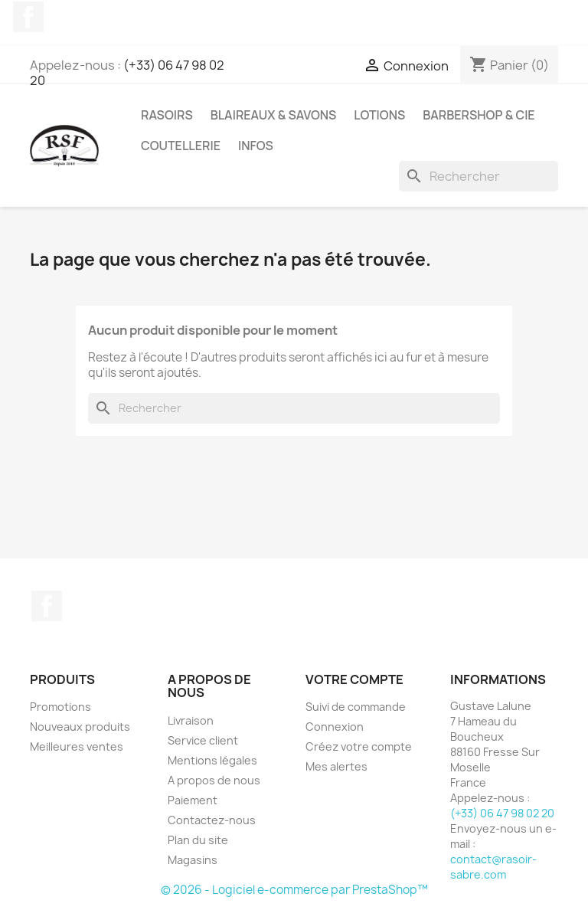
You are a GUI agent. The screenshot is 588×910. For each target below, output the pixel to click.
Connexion (335, 727)
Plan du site (198, 840)
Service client (203, 740)
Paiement (193, 800)
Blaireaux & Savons (274, 115)
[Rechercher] (479, 176)
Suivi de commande (356, 707)
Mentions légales (212, 760)
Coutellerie (181, 146)
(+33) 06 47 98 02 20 (127, 73)
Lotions (379, 115)
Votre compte (354, 679)
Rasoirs (167, 115)
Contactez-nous (212, 820)
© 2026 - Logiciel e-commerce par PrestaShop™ (294, 890)
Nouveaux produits (80, 727)
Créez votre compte (359, 746)
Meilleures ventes (77, 746)
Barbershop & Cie (479, 115)
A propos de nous (214, 780)
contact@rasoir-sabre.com (493, 867)
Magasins (193, 860)
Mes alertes (336, 766)
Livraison (191, 720)
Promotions (60, 707)
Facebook (28, 17)
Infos (256, 146)
